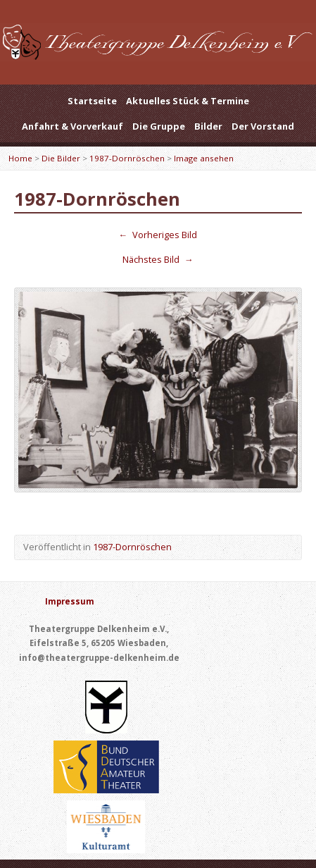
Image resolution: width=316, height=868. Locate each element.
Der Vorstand (263, 126)
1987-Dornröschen (127, 158)
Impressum (70, 601)
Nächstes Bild (158, 259)
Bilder (208, 126)
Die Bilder (61, 158)
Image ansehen (204, 158)
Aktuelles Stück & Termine (188, 101)
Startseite (92, 101)
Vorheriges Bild (158, 235)
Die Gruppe (159, 126)
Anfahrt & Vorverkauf (72, 126)
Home (20, 158)
